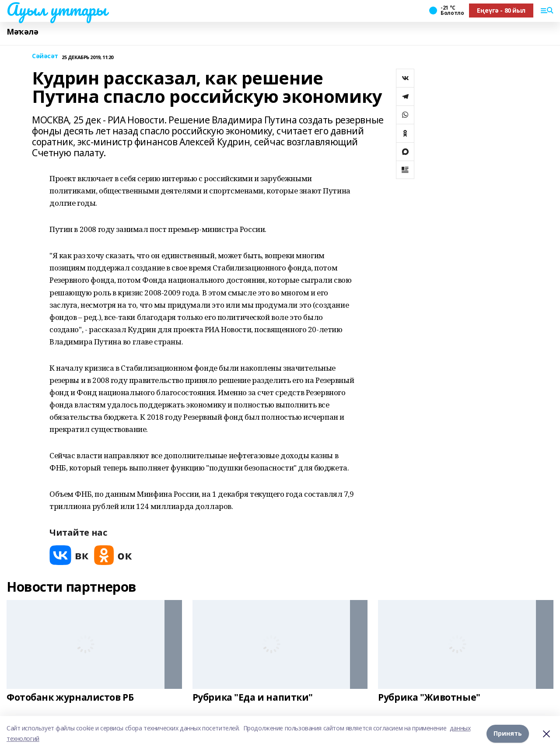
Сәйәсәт (45, 56)
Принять (508, 733)
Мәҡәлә (22, 32)
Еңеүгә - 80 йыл (501, 10)
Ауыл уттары (56, 9)
